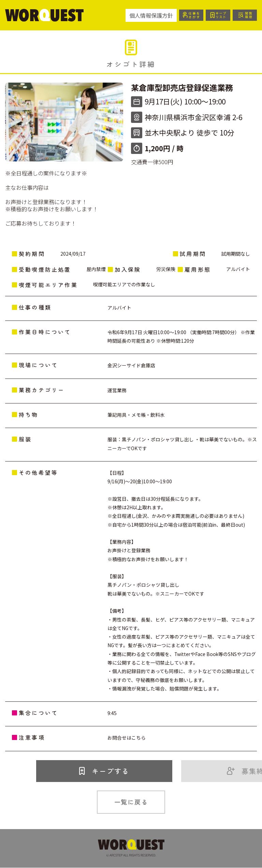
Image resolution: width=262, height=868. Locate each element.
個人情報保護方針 (150, 15)
